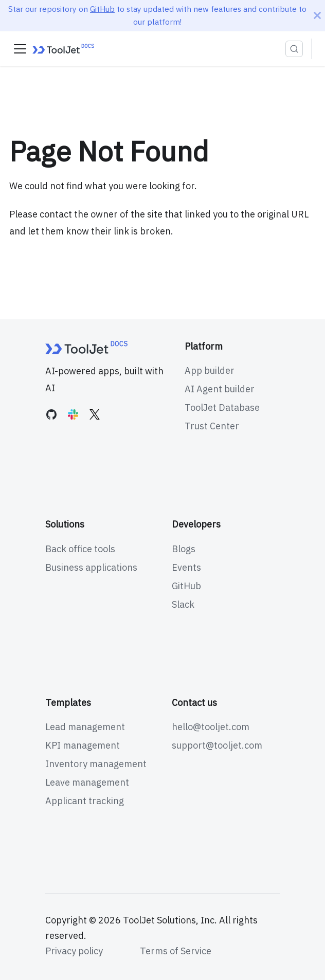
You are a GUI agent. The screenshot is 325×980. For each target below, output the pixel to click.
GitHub (102, 9)
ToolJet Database (222, 407)
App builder (210, 370)
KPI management (83, 745)
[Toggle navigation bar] (20, 49)
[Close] (317, 15)
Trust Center (212, 426)
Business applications (91, 567)
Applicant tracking (85, 801)
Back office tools (80, 549)
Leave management (87, 782)
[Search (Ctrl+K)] (294, 49)
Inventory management (96, 764)
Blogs (184, 549)
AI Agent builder (220, 389)
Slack (183, 604)
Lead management (85, 727)
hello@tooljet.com (211, 727)
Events (186, 567)
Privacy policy (74, 951)
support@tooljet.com (217, 745)
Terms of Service (176, 951)
